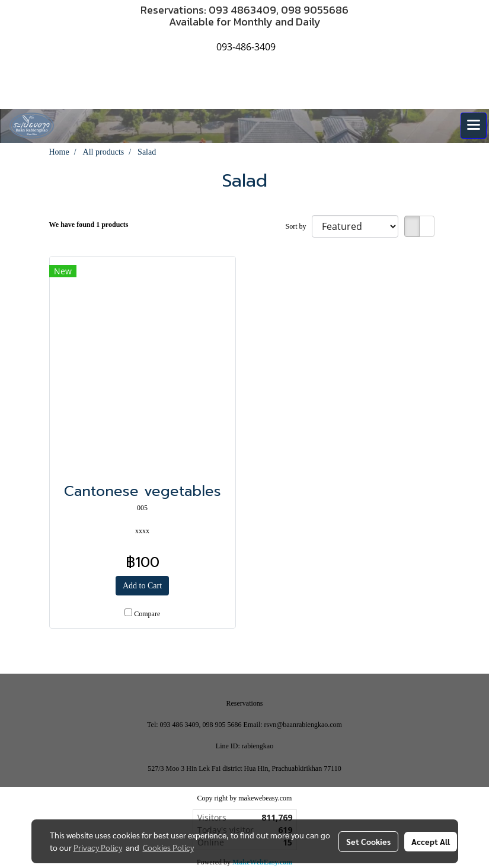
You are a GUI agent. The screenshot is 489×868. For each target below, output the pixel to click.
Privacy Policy (98, 847)
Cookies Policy (168, 847)
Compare (147, 614)
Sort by (298, 226)
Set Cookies (368, 841)
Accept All (431, 841)
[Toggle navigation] (474, 126)
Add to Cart (142, 586)
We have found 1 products (89, 225)
